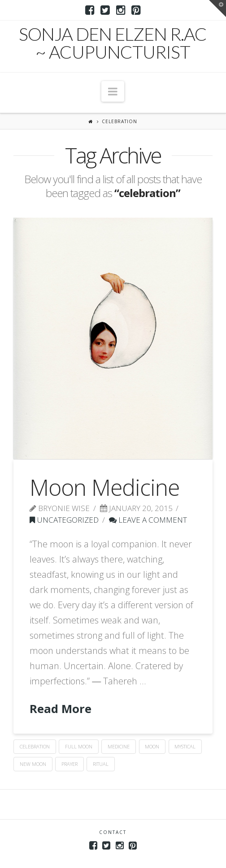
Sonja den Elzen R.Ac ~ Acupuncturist (113, 43)
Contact (113, 832)
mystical (185, 746)
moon (152, 746)
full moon (79, 746)
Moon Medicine (104, 487)
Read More (61, 709)
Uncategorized (64, 520)
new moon (33, 764)
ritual (101, 764)
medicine (119, 746)
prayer (70, 764)
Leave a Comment (148, 520)
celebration (35, 746)
